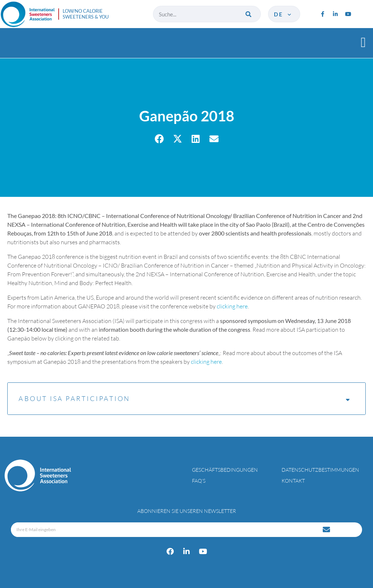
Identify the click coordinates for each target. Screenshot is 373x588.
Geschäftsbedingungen (225, 470)
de (283, 14)
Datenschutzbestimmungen (320, 470)
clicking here (232, 306)
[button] (363, 42)
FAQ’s (199, 481)
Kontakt (293, 481)
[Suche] (249, 14)
